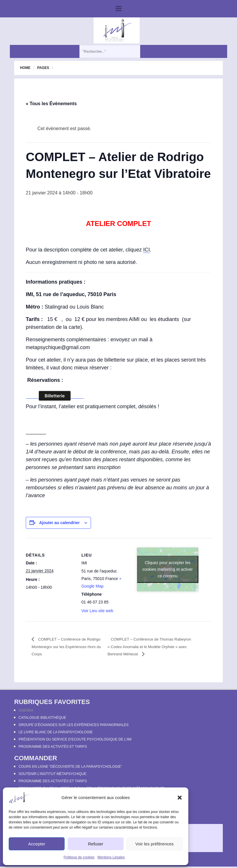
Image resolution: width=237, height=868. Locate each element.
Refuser (96, 844)
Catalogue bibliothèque (42, 719)
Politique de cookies (79, 857)
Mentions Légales (111, 857)
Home (25, 68)
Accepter (37, 844)
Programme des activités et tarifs (53, 747)
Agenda (26, 711)
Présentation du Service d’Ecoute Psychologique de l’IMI (75, 740)
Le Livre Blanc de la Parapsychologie (56, 733)
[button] (180, 798)
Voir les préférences (155, 844)
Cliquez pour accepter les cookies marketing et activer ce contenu (168, 569)
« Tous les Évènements (51, 104)
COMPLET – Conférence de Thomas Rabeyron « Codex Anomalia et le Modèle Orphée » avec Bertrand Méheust (150, 647)
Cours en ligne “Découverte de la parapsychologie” (70, 767)
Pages (43, 68)
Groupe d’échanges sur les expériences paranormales (74, 726)
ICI (146, 250)
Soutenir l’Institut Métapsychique (52, 775)
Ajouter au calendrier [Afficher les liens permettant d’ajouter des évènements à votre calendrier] (59, 523)
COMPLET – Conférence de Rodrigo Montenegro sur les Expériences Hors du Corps (64, 647)
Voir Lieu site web (97, 611)
